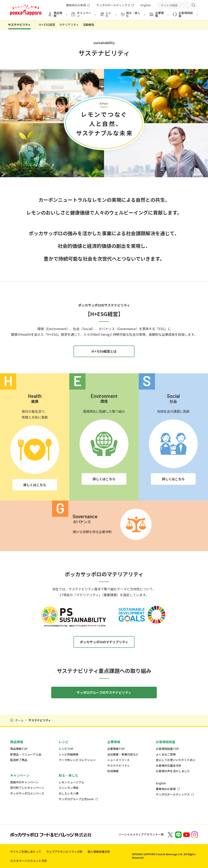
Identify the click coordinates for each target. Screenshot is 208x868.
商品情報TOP (19, 749)
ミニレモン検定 (69, 788)
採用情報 (113, 771)
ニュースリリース (118, 760)
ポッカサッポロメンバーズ (27, 793)
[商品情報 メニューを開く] (58, 16)
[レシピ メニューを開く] (108, 16)
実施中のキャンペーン (24, 782)
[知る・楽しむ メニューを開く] (133, 16)
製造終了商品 (19, 760)
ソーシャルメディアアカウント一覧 (141, 834)
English (161, 783)
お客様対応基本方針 (169, 766)
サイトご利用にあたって (26, 852)
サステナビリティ (19, 25)
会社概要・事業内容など (123, 754)
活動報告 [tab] (89, 25)
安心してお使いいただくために (176, 760)
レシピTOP (66, 749)
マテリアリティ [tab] (69, 25)
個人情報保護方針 (99, 852)
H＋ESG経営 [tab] (47, 25)
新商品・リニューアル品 (26, 754)
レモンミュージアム (71, 782)
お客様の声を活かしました (173, 771)
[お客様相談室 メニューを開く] (185, 16)
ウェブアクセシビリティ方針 (64, 852)
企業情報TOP (116, 749)
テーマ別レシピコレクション (77, 760)
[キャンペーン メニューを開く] (84, 16)
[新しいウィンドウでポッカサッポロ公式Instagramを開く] (195, 834)
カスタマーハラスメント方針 (29, 861)
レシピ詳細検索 (69, 754)
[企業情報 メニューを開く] (159, 16)
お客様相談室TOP (167, 749)
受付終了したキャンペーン (27, 788)
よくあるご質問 (166, 754)
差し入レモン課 (69, 793)
